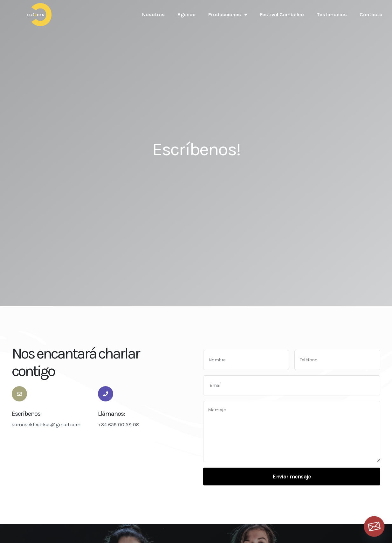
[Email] (374, 526)
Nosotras (153, 14)
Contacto (371, 14)
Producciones (228, 15)
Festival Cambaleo (282, 14)
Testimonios (332, 14)
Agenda (186, 14)
